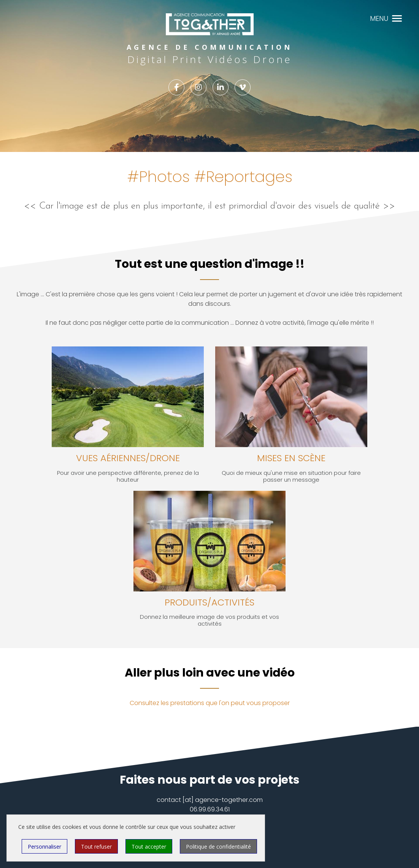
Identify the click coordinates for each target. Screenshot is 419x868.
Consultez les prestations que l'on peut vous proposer (210, 703)
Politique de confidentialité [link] (218, 847)
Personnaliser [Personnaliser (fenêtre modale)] (44, 847)
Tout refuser (96, 847)
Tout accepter (149, 847)
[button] (397, 17)
